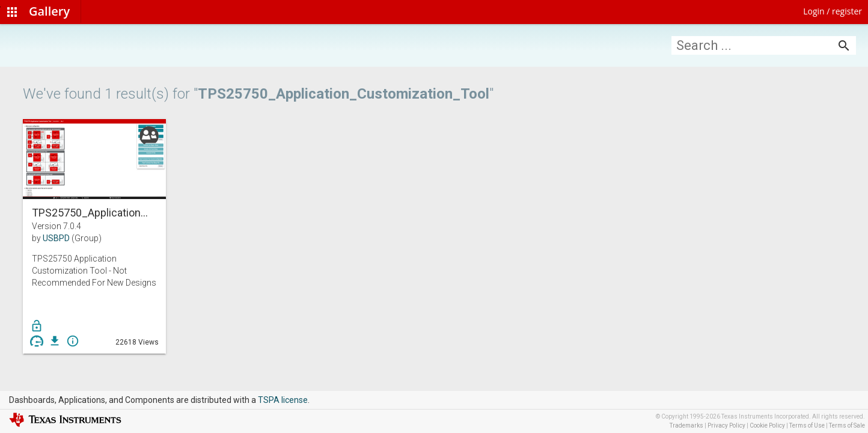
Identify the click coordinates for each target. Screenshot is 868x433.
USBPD (56, 238)
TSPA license (283, 400)
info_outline (73, 341)
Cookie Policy (767, 425)
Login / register (833, 11)
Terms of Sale (847, 425)
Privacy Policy (726, 425)
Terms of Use (807, 425)
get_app (55, 341)
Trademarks (686, 425)
